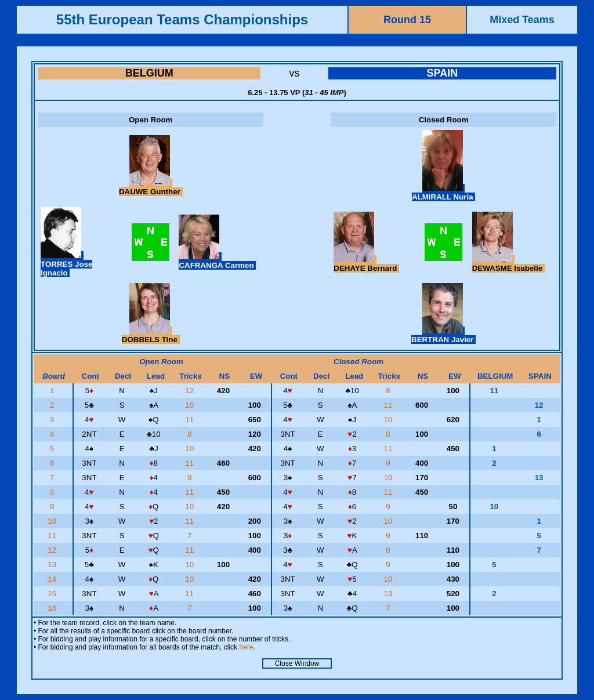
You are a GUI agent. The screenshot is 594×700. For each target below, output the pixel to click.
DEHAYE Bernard (366, 264)
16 (53, 608)
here (246, 647)
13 (53, 565)
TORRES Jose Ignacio (66, 264)
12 (191, 391)
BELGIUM (149, 73)
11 (389, 405)
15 (53, 594)
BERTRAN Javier (443, 335)
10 (191, 405)
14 (53, 579)
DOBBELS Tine (151, 335)
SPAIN (442, 73)
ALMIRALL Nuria (443, 193)
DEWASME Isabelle (508, 264)
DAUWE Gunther (151, 187)
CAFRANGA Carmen (217, 261)
